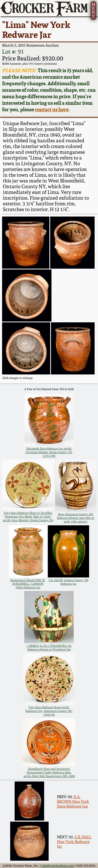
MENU (93, 10)
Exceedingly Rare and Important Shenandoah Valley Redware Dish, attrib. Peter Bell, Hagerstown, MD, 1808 (49, 772)
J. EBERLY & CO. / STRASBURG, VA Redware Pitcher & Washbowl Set (49, 648)
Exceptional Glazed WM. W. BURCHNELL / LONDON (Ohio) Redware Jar (28, 584)
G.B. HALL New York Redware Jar (74, 842)
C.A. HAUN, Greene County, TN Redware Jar (68, 582)
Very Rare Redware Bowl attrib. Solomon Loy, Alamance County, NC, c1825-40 (49, 711)
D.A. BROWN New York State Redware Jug (73, 802)
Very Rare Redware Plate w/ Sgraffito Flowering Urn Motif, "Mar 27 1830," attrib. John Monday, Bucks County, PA (28, 516)
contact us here (52, 110)
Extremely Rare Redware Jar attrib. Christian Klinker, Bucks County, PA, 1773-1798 (49, 452)
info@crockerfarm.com (58, 866)
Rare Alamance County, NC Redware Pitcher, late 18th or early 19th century (76, 518)
